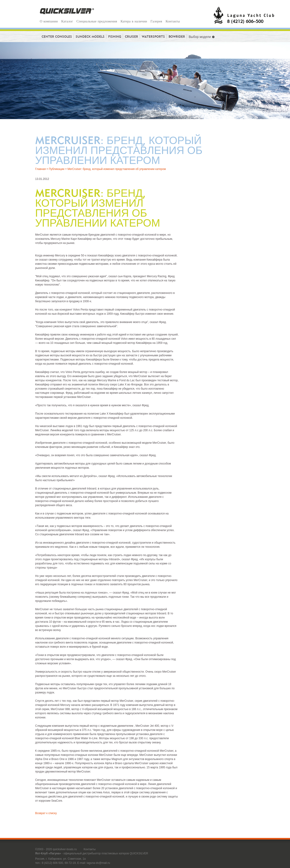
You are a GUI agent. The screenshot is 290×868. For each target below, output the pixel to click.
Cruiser (132, 37)
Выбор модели (202, 37)
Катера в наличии (134, 21)
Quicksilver (67, 11)
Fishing (116, 37)
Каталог (67, 21)
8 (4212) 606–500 (245, 21)
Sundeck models (91, 37)
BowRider (178, 37)
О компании (49, 21)
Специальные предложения (97, 21)
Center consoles (58, 37)
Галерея (156, 21)
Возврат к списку (46, 813)
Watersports (154, 37)
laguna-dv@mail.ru (98, 863)
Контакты (173, 21)
